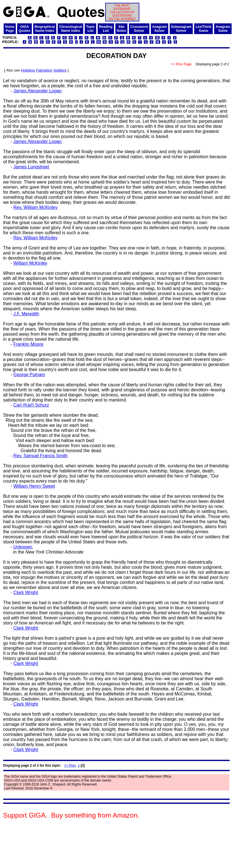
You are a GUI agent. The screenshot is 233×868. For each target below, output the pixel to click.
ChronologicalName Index (70, 29)
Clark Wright (26, 593)
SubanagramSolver (181, 29)
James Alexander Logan (37, 91)
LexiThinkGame (203, 29)
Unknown (23, 547)
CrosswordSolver (139, 29)
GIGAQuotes (24, 29)
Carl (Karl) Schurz (31, 405)
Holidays (28, 70)
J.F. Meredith (26, 314)
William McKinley (30, 263)
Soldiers (60, 70)
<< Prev (70, 766)
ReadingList (106, 29)
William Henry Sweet (34, 486)
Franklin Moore (28, 344)
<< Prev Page (181, 64)
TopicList (90, 29)
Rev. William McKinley (35, 207)
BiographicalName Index (45, 29)
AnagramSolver (160, 29)
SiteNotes (121, 29)
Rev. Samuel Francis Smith (40, 456)
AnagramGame (223, 29)
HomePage (10, 29)
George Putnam (29, 375)
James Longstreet (31, 167)
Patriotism (44, 70)
